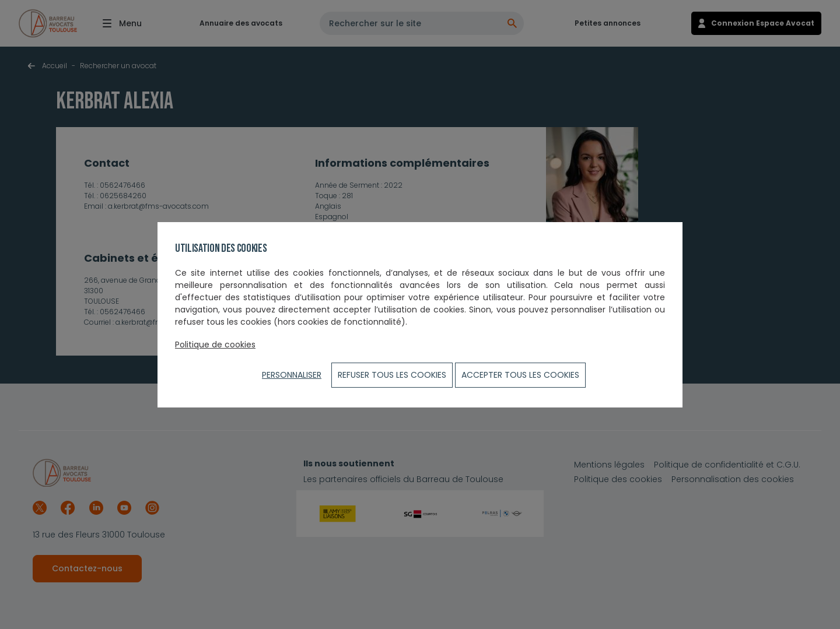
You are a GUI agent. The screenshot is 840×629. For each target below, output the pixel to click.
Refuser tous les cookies (392, 375)
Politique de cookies (215, 345)
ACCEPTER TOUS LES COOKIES (520, 375)
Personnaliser (292, 375)
